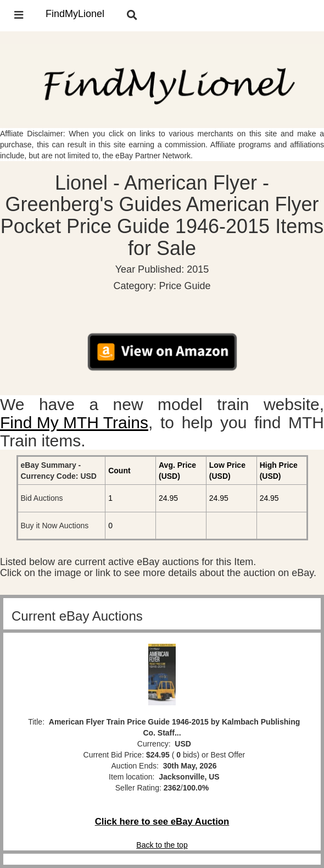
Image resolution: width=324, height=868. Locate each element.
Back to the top (162, 845)
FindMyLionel (75, 14)
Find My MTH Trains (74, 422)
